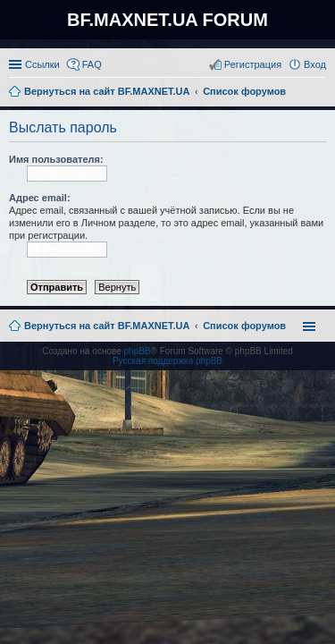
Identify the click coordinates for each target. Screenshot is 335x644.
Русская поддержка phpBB (167, 361)
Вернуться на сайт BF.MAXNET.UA (107, 326)
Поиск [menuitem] (321, 93)
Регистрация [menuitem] (253, 64)
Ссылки (42, 64)
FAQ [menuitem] (92, 64)
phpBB (138, 351)
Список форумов (244, 326)
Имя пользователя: (56, 159)
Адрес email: (40, 198)
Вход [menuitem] (315, 64)
